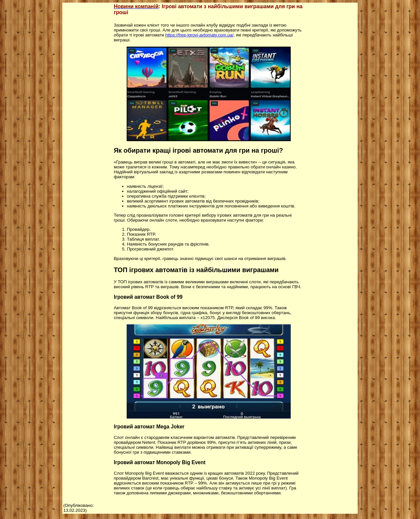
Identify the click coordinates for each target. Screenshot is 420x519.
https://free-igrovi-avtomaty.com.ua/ (199, 35)
